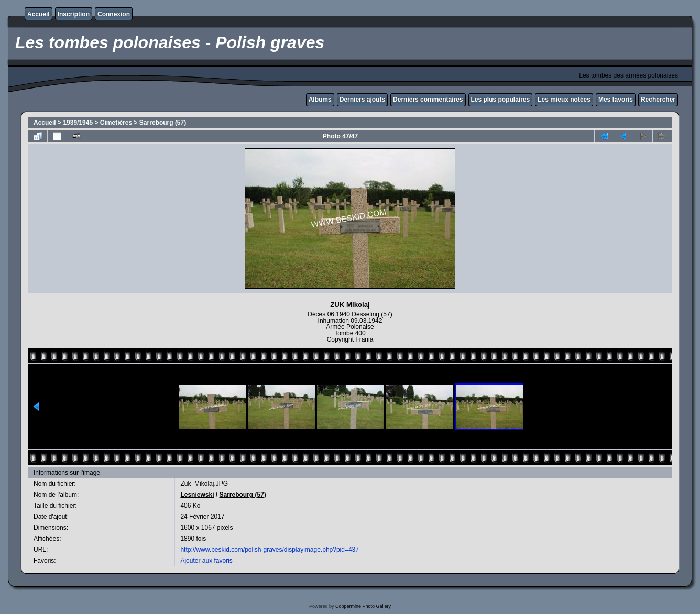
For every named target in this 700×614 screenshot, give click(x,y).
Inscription (74, 14)
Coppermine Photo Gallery (363, 606)
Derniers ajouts (362, 100)
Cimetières (116, 123)
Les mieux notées (564, 100)
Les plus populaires (501, 100)
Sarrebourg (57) (163, 123)
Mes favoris (616, 100)
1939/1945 (78, 123)
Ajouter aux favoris (206, 561)
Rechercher (658, 100)
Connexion (114, 14)
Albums (320, 100)
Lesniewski (197, 495)
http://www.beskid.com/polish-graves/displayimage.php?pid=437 (270, 550)
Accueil (39, 14)
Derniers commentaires (428, 100)
